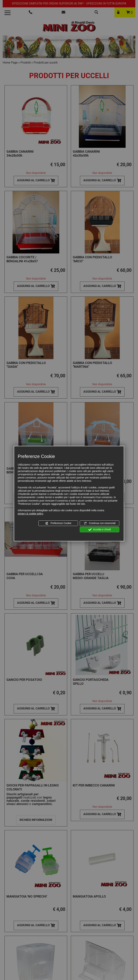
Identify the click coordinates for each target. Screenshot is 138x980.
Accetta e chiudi (100, 530)
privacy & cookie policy (31, 514)
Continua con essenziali (100, 523)
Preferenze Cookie (58, 523)
